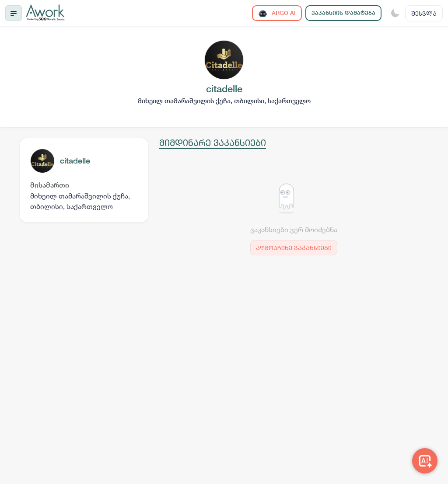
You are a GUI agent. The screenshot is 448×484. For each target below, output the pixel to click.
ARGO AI (277, 13)
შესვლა (424, 13)
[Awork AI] (425, 461)
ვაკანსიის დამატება (343, 13)
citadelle (75, 161)
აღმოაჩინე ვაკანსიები (294, 248)
